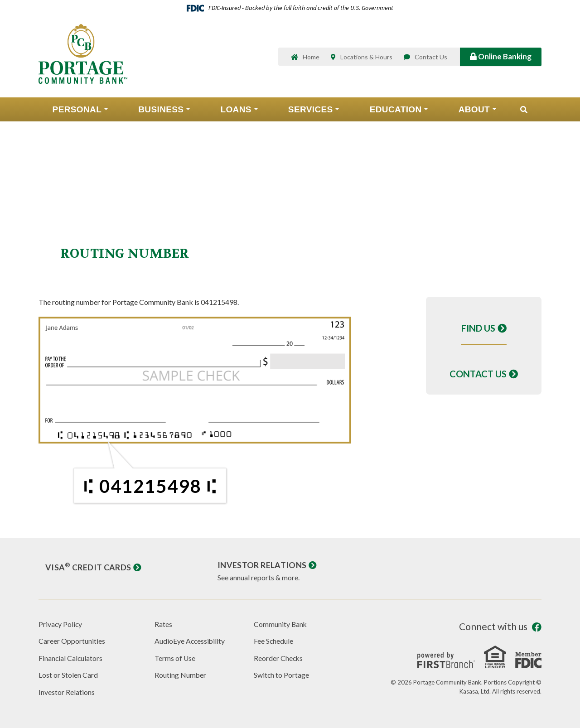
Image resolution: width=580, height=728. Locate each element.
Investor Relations (262, 565)
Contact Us (431, 58)
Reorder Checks (279, 658)
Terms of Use (175, 658)
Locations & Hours (366, 58)
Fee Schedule (274, 641)
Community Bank (281, 624)
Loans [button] (236, 110)
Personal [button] (77, 110)
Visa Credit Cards (88, 567)
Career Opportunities (72, 641)
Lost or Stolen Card (68, 675)
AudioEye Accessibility (190, 641)
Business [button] (161, 110)
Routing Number (181, 675)
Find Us (478, 328)
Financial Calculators (71, 658)
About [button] (474, 110)
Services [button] (311, 110)
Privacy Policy (61, 624)
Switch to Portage (282, 675)
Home (311, 58)
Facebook (537, 627)
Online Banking (501, 57)
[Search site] (524, 111)
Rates (163, 624)
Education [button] (396, 110)
